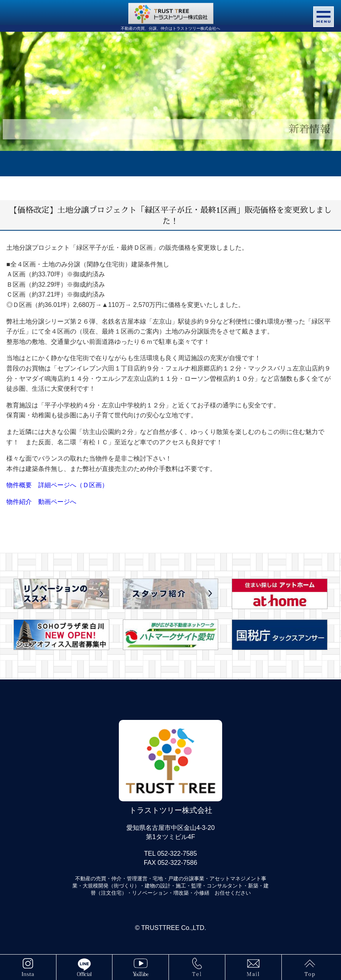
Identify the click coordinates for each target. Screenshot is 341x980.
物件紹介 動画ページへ (41, 502)
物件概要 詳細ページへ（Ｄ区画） (57, 485)
